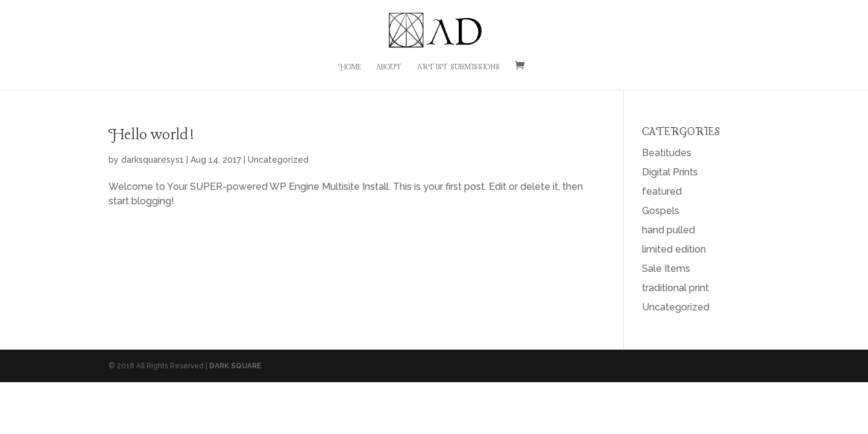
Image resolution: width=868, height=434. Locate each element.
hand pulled (668, 230)
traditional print (675, 288)
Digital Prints (670, 172)
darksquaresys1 (153, 160)
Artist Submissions (458, 68)
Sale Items (666, 269)
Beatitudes (667, 153)
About (389, 68)
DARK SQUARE (235, 366)
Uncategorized (278, 160)
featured (662, 191)
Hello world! (151, 135)
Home (350, 68)
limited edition (674, 249)
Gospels (661, 211)
